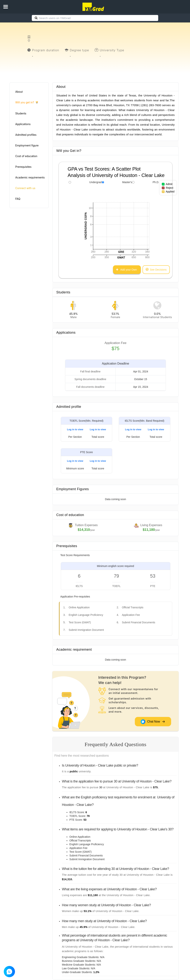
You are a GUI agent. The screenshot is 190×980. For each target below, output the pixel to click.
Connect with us (25, 188)
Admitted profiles (26, 135)
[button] (6, 7)
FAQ (18, 199)
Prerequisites (23, 167)
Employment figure (27, 145)
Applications (23, 124)
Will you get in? (27, 103)
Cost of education (26, 156)
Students (21, 113)
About (19, 92)
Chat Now (153, 722)
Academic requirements (30, 177)
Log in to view (75, 429)
